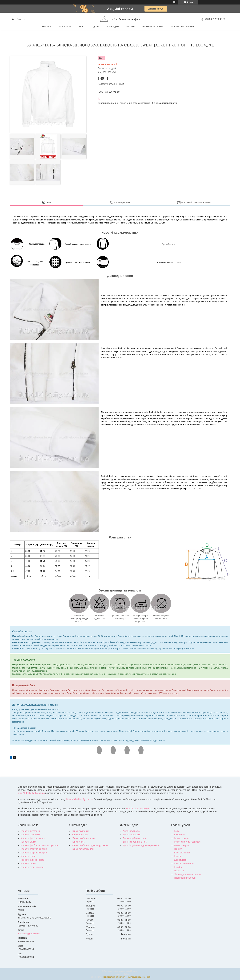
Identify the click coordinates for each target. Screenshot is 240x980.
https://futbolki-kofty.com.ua (31, 793)
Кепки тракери (182, 838)
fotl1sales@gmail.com (29, 934)
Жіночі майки (78, 842)
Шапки (177, 856)
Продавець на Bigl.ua (120, 974)
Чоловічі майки (28, 842)
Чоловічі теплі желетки (32, 867)
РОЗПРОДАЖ (113, 27)
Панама (178, 849)
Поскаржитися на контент (114, 977)
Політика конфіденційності (139, 977)
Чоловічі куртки (28, 863)
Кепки (177, 831)
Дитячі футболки (132, 831)
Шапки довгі (180, 860)
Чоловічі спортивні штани (34, 849)
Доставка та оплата (153, 27)
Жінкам (83, 27)
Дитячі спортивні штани (135, 842)
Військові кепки (182, 853)
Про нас (130, 27)
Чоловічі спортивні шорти (34, 853)
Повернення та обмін (182, 27)
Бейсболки (180, 835)
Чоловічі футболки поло (33, 838)
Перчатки (179, 871)
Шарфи (178, 867)
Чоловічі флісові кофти (32, 860)
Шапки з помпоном (184, 863)
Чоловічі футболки (30, 831)
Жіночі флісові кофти (83, 849)
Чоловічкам (65, 27)
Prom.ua (135, 971)
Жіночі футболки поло (83, 838)
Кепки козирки (181, 845)
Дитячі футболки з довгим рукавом (141, 845)
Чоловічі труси (28, 856)
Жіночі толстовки (80, 835)
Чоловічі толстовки (30, 835)
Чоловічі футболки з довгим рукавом (40, 845)
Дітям (96, 27)
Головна (47, 27)
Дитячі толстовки (132, 835)
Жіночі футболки (80, 831)
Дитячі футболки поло (134, 838)
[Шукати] (13, 19)
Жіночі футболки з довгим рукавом (90, 845)
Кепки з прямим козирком (187, 842)
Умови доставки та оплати (188, 874)
